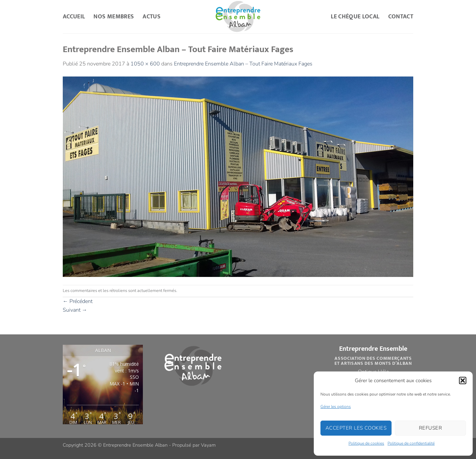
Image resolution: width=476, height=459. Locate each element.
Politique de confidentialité (411, 443)
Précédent (78, 301)
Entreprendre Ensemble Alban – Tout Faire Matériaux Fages (243, 64)
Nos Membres (114, 17)
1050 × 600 (145, 64)
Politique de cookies (366, 443)
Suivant (75, 310)
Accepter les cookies (356, 428)
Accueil (74, 17)
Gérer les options (336, 407)
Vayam (208, 445)
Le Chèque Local (355, 17)
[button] (463, 380)
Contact (401, 17)
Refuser (430, 428)
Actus (152, 17)
